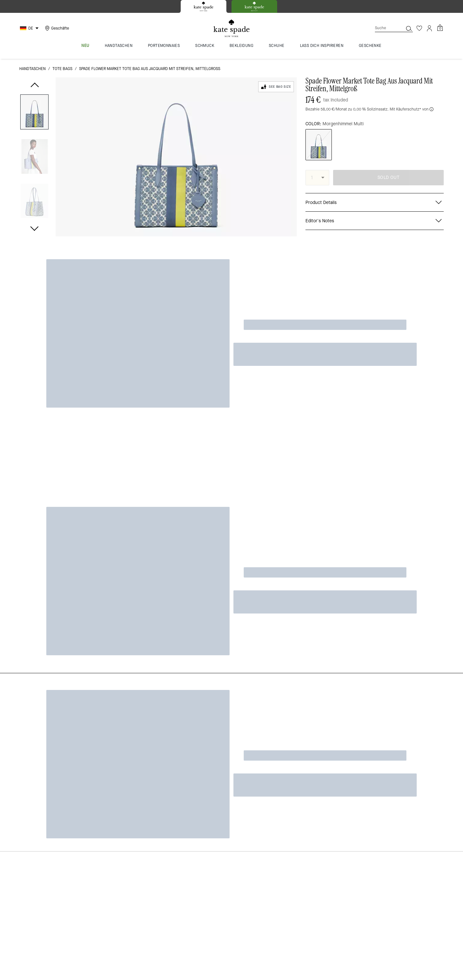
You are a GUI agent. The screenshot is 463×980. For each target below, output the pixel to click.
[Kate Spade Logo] (232, 28)
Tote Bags (62, 69)
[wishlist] (290, 102)
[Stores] (56, 28)
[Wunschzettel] (419, 28)
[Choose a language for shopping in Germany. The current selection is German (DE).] (30, 28)
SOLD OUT (388, 177)
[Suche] (384, 28)
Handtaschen (32, 69)
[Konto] (430, 28)
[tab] (204, 6)
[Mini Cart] (440, 28)
